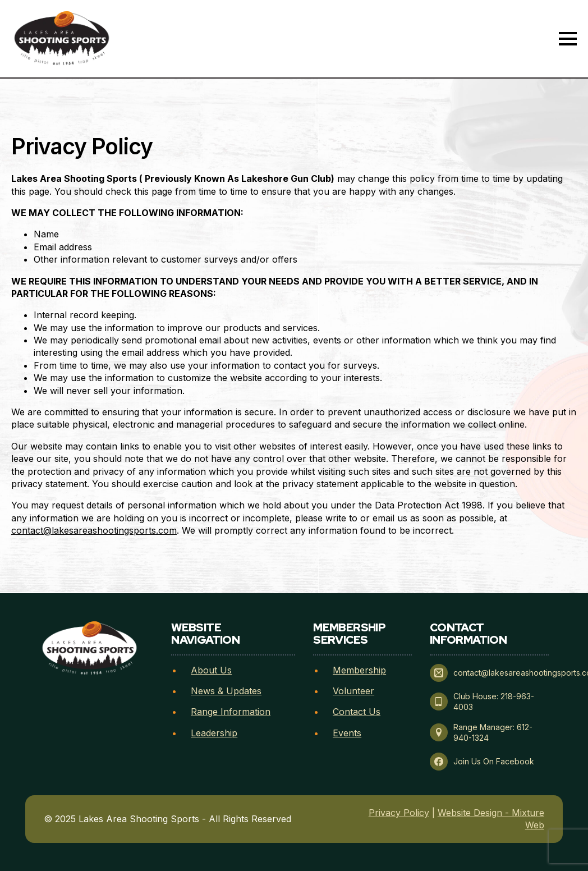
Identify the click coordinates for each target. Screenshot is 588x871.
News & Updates (226, 691)
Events (347, 733)
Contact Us (357, 712)
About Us (211, 670)
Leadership (214, 733)
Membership (359, 670)
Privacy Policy (399, 813)
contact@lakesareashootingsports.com (94, 530)
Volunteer (353, 691)
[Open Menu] (568, 39)
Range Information (231, 712)
